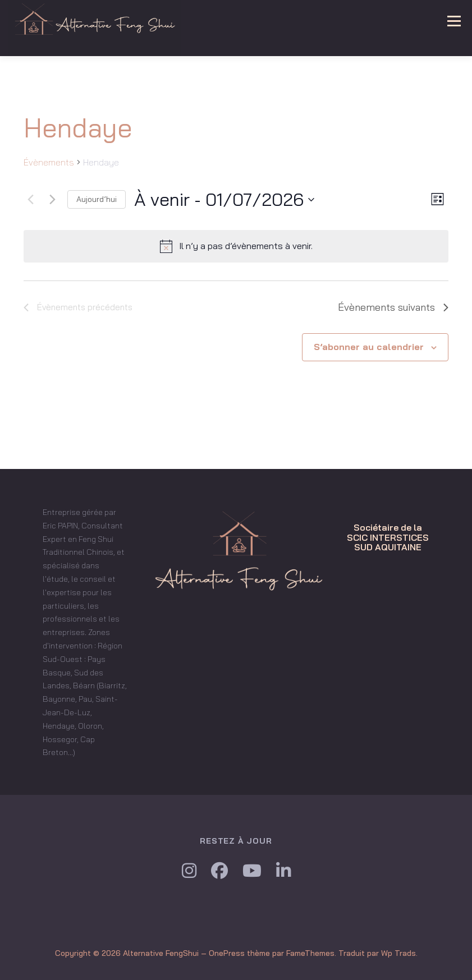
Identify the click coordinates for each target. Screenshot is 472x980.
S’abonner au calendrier (369, 347)
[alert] (236, 246)
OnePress (227, 953)
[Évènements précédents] (30, 200)
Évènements (49, 162)
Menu (453, 21)
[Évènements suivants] (52, 200)
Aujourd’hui (97, 199)
